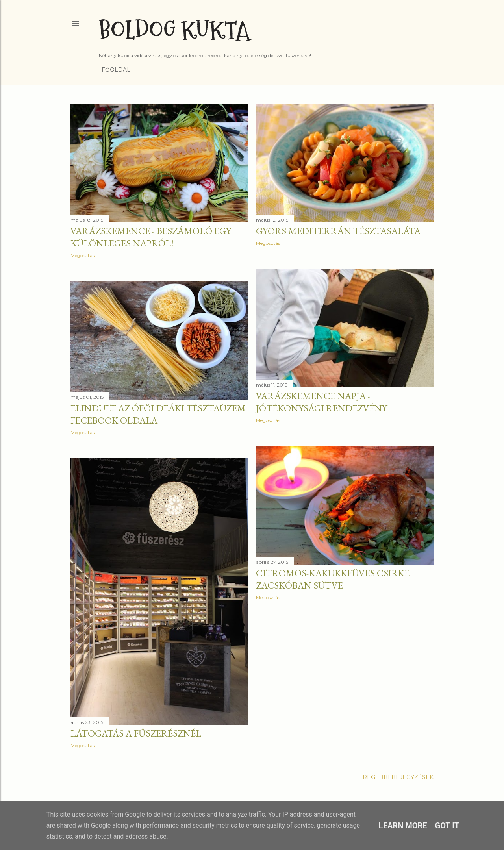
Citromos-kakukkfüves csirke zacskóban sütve (333, 579)
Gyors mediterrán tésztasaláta (338, 231)
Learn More (403, 826)
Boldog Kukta (174, 31)
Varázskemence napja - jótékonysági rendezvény (321, 402)
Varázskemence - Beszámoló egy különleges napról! (151, 237)
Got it (447, 826)
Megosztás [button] (82, 255)
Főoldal (116, 70)
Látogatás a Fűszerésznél (136, 733)
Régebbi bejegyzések (398, 777)
